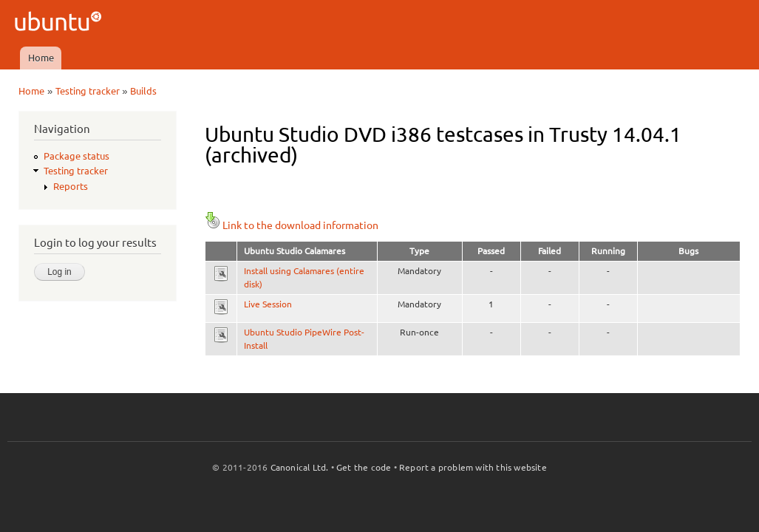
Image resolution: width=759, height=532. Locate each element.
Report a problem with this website (473, 467)
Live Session (268, 304)
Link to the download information (292, 225)
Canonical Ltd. (300, 467)
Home (41, 58)
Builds (143, 91)
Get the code (364, 467)
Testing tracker (88, 91)
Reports (71, 186)
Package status (76, 156)
